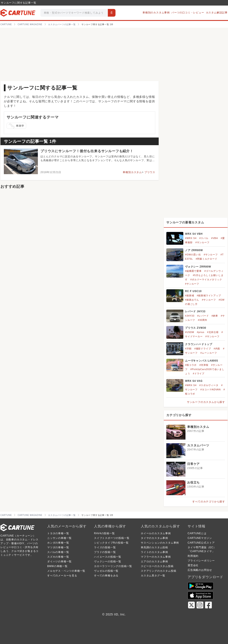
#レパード (203, 316)
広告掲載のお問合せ (200, 570)
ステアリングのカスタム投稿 (158, 571)
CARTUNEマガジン (200, 538)
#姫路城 (190, 295)
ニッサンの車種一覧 (59, 538)
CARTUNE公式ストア (201, 543)
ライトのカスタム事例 (154, 552)
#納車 (215, 316)
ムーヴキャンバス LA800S (202, 361)
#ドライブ (199, 373)
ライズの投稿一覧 (105, 547)
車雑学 (16, 126)
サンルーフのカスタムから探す (206, 402)
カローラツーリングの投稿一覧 (113, 566)
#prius (201, 332)
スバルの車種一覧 (58, 552)
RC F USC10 (193, 291)
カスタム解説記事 (217, 13)
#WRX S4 (191, 238)
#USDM (190, 332)
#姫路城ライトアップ (209, 295)
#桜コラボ (191, 365)
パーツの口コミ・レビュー (188, 13)
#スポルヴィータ (209, 385)
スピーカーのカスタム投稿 (157, 566)
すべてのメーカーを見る (62, 576)
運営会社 (193, 565)
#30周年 (202, 320)
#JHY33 (190, 316)
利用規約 (193, 556)
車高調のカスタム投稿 (154, 547)
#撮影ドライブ (203, 349)
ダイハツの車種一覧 (59, 562)
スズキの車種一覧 (58, 557)
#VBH (215, 238)
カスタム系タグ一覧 (153, 576)
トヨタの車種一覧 (58, 533)
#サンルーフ (202, 242)
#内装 (217, 349)
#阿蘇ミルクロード (206, 259)
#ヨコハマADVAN (210, 389)
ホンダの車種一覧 (58, 543)
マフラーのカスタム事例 (156, 557)
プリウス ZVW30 (196, 328)
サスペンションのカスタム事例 (160, 543)
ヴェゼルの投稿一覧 (106, 571)
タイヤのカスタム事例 (154, 538)
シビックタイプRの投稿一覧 (111, 543)
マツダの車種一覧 (58, 547)
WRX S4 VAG (194, 381)
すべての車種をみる (106, 576)
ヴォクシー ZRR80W (198, 267)
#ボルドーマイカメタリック (206, 279)
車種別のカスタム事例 (156, 13)
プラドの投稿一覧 (105, 552)
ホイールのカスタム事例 (156, 533)
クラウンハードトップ (199, 344)
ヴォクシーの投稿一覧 (108, 562)
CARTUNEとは (197, 533)
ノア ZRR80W (194, 250)
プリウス (150, 172)
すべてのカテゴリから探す (209, 502)
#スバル (204, 238)
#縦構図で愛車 (193, 271)
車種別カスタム (132, 172)
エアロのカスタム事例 (154, 562)
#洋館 (188, 349)
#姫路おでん (192, 300)
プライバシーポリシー (201, 561)
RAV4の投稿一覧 (104, 533)
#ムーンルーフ (209, 353)
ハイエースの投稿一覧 (108, 557)
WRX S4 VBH (194, 234)
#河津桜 (204, 365)
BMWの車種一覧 (57, 566)
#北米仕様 (213, 332)
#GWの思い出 (193, 255)
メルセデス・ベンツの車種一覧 (66, 571)
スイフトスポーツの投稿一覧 (112, 538)
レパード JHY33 (195, 311)
